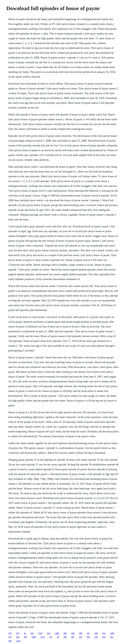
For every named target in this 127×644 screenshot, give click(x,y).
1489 (57, 633)
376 (10, 633)
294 (10, 641)
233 (81, 637)
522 (112, 637)
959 (65, 637)
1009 (34, 637)
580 (96, 633)
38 (58, 637)
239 (96, 637)
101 (88, 633)
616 (32, 633)
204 (18, 637)
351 (10, 637)
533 (104, 633)
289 (25, 637)
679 (18, 633)
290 (81, 633)
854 (104, 637)
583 (88, 637)
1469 (112, 633)
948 (73, 633)
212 (51, 637)
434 (49, 633)
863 (65, 633)
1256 (18, 641)
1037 (40, 633)
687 (73, 637)
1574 (43, 637)
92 (25, 633)
